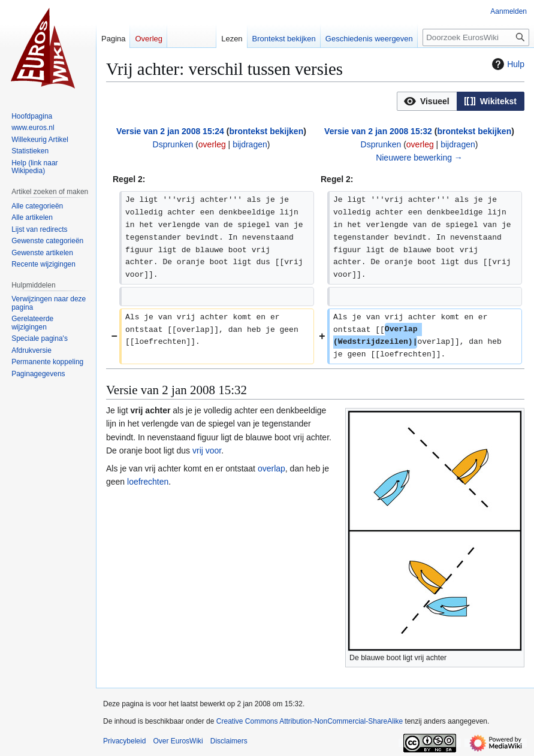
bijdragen (250, 144)
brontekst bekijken (266, 131)
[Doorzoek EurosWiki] (476, 37)
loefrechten (148, 482)
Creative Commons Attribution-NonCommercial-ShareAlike (310, 721)
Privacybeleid (124, 741)
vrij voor (207, 450)
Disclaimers (229, 741)
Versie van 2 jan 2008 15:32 (378, 131)
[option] (427, 101)
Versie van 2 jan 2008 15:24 (170, 131)
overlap (271, 468)
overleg (212, 144)
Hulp (507, 64)
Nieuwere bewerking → (419, 158)
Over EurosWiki (178, 741)
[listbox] (461, 101)
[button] (427, 101)
